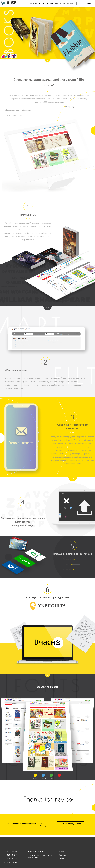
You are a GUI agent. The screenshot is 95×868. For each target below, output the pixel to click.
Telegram (62, 859)
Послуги (29, 3)
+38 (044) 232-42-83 (11, 862)
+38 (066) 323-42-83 (11, 855)
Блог (52, 3)
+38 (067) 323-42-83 (11, 851)
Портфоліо (37, 3)
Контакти (70, 3)
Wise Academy (60, 3)
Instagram (62, 851)
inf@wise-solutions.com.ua (36, 852)
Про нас (45, 3)
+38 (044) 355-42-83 (11, 859)
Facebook (62, 855)
